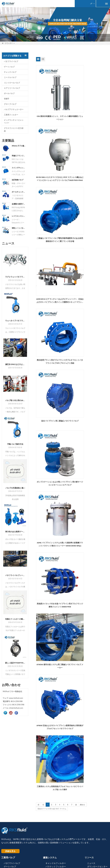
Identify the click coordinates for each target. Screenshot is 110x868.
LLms (57, 857)
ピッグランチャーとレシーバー (14, 121)
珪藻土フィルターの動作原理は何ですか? (15, 619)
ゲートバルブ (9, 67)
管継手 (7, 99)
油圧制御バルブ (18, 180)
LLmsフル (65, 857)
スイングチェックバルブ (19, 168)
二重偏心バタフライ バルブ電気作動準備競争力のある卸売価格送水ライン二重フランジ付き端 (53, 153)
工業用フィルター (11, 115)
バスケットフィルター (56, 773)
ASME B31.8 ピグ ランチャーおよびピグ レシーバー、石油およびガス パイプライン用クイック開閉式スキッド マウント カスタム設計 (91, 153)
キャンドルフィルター (56, 770)
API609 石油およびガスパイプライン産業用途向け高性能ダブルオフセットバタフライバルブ (53, 345)
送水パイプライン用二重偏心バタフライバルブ (91, 201)
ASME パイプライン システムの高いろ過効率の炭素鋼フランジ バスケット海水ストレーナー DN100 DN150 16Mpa (91, 249)
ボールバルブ (9, 93)
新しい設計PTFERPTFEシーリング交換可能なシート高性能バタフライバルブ (15, 663)
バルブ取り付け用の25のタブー (15, 400)
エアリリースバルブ (12, 88)
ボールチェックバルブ (19, 192)
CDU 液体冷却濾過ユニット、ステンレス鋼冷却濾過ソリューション (53, 105)
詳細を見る (10, 758)
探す (11, 43)
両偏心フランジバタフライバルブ (19, 156)
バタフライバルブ (11, 61)
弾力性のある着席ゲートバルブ (15, 532)
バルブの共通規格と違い (15, 488)
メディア (91, 777)
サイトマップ (48, 857)
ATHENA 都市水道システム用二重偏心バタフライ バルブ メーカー (91, 297)
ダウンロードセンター (97, 773)
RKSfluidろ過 (71, 846)
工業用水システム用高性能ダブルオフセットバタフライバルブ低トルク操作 (91, 345)
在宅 (5, 43)
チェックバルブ (10, 72)
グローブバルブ (10, 104)
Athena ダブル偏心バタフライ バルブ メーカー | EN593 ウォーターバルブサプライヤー (19, 146)
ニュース (91, 770)
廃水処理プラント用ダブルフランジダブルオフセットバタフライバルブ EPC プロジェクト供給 (53, 201)
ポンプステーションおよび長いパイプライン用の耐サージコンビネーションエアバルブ (53, 249)
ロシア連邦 (35, 846)
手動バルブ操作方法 (15, 444)
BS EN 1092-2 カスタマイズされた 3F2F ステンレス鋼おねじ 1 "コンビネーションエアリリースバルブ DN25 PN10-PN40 (91, 105)
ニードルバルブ (10, 77)
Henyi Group (16, 846)
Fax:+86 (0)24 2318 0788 (13, 810)
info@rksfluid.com (11, 821)
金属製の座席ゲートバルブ (19, 204)
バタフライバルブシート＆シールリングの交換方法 (15, 575)
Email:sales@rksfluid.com (14, 818)
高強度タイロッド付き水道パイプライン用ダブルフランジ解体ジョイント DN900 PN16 (53, 297)
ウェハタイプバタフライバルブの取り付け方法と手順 (15, 321)
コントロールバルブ (12, 83)
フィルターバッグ (54, 790)
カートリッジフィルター (56, 778)
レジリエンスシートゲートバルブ (19, 216)
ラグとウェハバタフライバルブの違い (15, 277)
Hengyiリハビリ (92, 846)
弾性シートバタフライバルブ (19, 228)
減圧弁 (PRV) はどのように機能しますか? (15, 364)
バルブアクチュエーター (14, 109)
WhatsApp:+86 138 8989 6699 (15, 814)
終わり (83, 362)
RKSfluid (53, 846)
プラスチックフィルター (56, 785)
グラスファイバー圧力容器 (14, 130)
